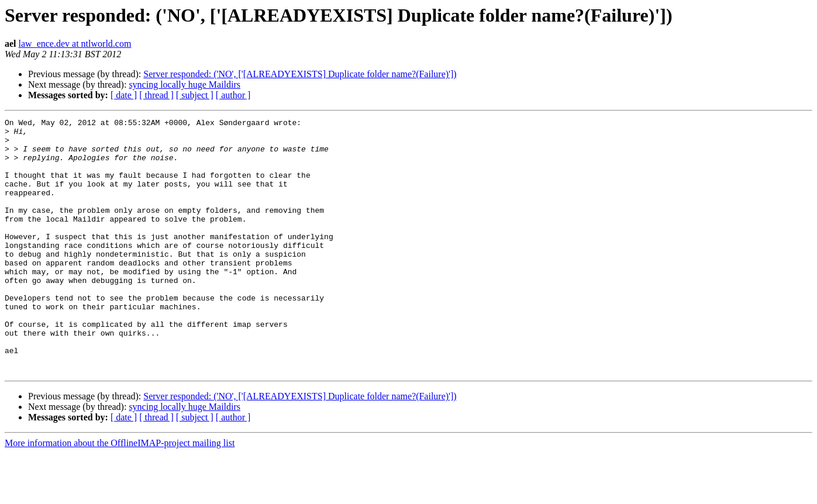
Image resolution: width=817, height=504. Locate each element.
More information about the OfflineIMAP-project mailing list (120, 494)
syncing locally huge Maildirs (185, 84)
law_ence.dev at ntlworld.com (75, 44)
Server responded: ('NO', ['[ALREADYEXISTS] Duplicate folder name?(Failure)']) (300, 74)
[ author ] (233, 95)
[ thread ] (156, 95)
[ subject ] (195, 95)
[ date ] (124, 95)
